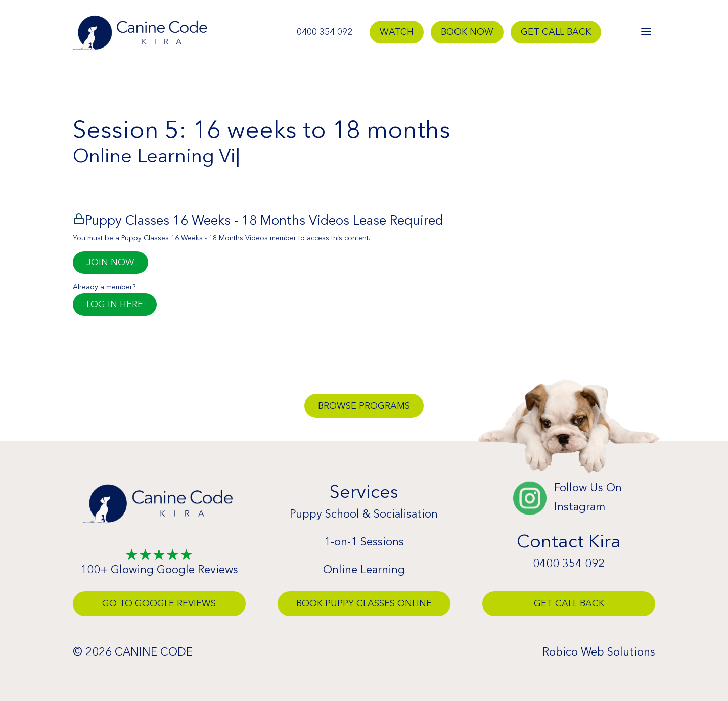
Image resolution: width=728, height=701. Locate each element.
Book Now (467, 32)
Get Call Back (556, 32)
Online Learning (364, 569)
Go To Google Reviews (159, 603)
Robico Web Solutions (599, 652)
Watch (397, 32)
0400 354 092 (325, 32)
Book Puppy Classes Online (364, 603)
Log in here (115, 304)
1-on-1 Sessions (364, 542)
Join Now (110, 262)
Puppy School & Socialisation (364, 514)
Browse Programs (364, 406)
